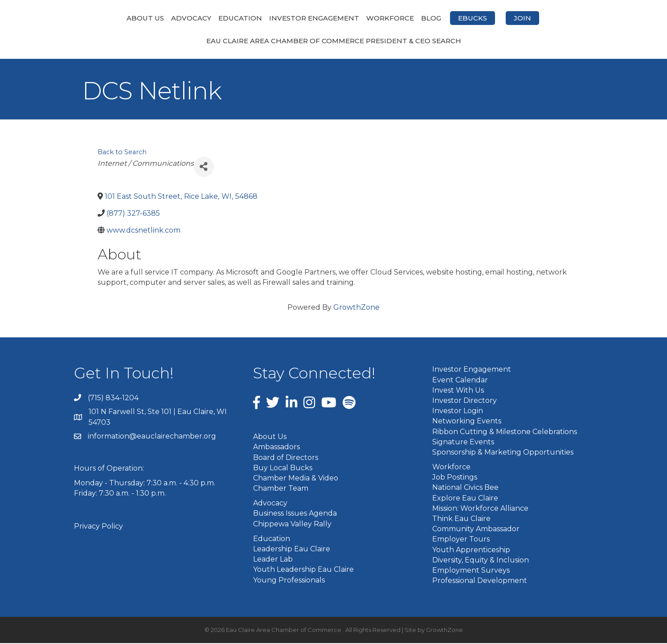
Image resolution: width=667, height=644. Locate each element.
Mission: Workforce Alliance (480, 509)
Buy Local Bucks (283, 468)
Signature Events (463, 442)
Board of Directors (286, 458)
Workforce (437, 18)
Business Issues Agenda (295, 514)
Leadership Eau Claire (292, 550)
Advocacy (144, 18)
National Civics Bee (465, 488)
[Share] (204, 167)
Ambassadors (276, 448)
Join (570, 18)
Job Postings (455, 478)
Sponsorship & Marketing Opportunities (503, 453)
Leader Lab (273, 560)
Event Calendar (460, 380)
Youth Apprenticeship (471, 550)
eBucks (520, 18)
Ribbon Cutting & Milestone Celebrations (505, 432)
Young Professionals (289, 580)
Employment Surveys (471, 571)
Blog (478, 18)
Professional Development (480, 581)
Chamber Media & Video (296, 478)
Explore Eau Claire (465, 498)
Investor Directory (464, 401)
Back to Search (122, 153)
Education (193, 18)
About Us (98, 18)
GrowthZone (356, 308)
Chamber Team (281, 489)
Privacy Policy (98, 527)
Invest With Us (458, 391)
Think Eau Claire (461, 519)
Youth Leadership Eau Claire (303, 570)
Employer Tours (461, 540)
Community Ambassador (476, 530)
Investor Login (458, 412)
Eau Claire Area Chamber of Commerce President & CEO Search (334, 42)
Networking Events (467, 422)
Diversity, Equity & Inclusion (481, 560)
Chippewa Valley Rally (292, 524)
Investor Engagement (267, 18)
